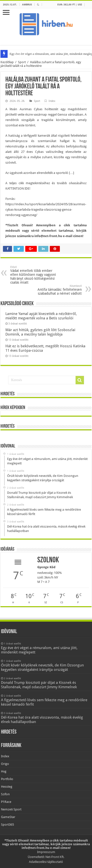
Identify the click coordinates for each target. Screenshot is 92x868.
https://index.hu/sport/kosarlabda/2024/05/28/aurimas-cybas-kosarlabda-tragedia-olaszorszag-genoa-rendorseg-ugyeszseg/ (46, 210)
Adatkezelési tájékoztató (46, 862)
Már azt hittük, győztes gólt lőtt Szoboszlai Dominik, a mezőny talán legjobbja (40, 332)
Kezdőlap (7, 62)
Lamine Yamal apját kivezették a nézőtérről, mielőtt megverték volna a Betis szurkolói (41, 316)
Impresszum (46, 852)
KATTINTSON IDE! (18, 188)
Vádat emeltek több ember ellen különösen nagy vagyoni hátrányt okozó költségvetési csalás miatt (35, 275)
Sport (22, 62)
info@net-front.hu (48, 236)
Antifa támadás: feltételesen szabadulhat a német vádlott (57, 290)
